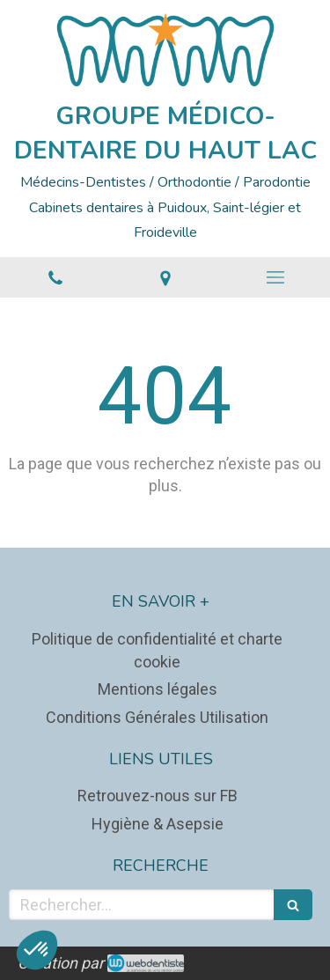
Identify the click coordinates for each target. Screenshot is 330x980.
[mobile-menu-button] (275, 277)
